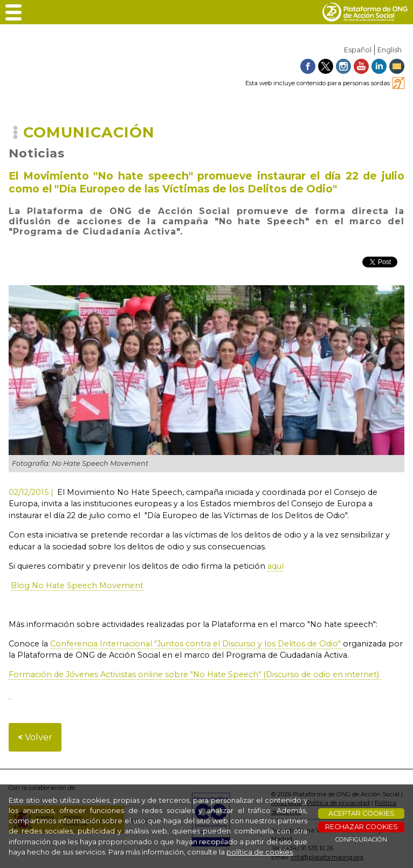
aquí (276, 566)
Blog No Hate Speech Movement (77, 585)
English (390, 50)
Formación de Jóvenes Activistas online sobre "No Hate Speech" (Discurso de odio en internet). (195, 674)
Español (358, 50)
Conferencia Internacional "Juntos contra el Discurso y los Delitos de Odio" (197, 644)
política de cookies (260, 852)
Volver (35, 737)
